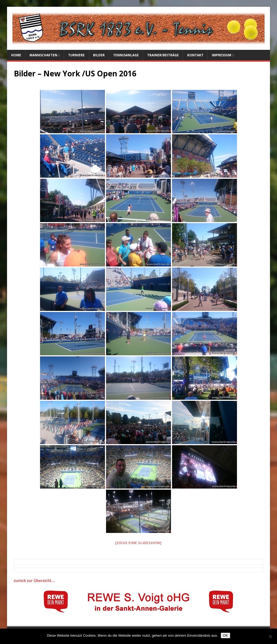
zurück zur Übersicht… (34, 581)
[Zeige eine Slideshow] (138, 543)
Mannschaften (43, 55)
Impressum (222, 55)
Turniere (76, 55)
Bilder (99, 55)
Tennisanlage (126, 55)
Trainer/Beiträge (163, 55)
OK (225, 635)
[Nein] (270, 636)
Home (16, 55)
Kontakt (195, 55)
